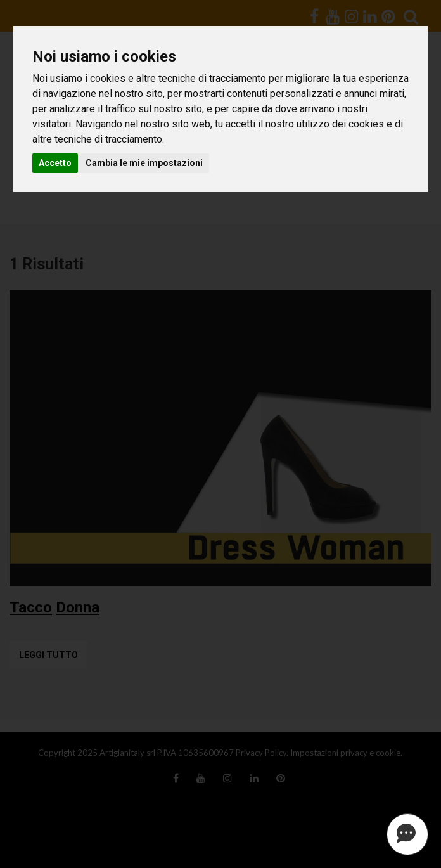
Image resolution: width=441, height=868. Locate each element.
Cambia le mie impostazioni (144, 163)
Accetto (55, 163)
